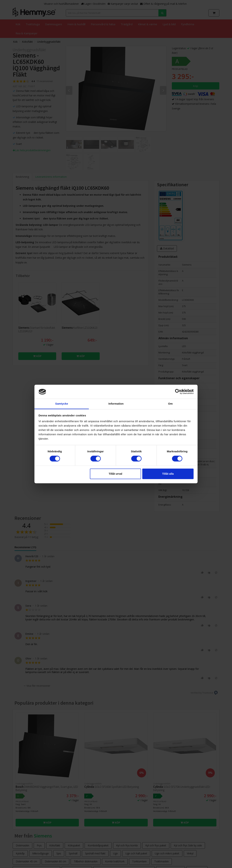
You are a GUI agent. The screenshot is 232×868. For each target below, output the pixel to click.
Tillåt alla (168, 474)
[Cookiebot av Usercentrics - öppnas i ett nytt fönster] (178, 392)
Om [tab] (170, 404)
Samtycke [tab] (62, 404)
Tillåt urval (115, 474)
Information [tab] (116, 404)
